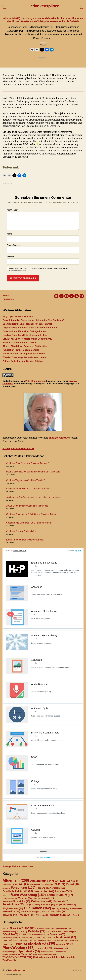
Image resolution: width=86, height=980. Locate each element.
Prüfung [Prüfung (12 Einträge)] (40, 948)
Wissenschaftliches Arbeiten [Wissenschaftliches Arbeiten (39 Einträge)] (57, 957)
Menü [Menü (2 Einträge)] (37, 898)
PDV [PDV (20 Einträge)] (69, 944)
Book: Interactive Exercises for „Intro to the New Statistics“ (33, 320)
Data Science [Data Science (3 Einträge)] (47, 885)
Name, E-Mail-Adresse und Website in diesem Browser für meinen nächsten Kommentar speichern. (40, 269)
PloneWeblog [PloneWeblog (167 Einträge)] (19, 947)
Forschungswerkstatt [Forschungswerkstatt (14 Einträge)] (11, 938)
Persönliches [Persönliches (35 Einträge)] (13, 904)
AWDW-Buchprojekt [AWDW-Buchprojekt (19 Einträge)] (45, 928)
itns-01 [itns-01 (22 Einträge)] (7, 940)
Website (10, 257)
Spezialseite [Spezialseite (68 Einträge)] (29, 951)
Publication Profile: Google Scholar (21, 350)
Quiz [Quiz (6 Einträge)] (56, 908)
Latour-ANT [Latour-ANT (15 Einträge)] (64, 891)
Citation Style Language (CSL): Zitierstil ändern (29, 523)
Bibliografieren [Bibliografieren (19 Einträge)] (63, 928)
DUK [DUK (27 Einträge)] (60, 884)
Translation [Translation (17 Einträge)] (60, 952)
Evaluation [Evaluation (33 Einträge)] (57, 934)
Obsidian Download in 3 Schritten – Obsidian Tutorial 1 (33, 514)
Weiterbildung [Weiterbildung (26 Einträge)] (61, 915)
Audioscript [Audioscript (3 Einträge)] (8, 885)
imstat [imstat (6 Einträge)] (38, 891)
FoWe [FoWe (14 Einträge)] (24, 938)
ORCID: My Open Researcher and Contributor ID (27, 339)
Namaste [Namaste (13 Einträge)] (48, 898)
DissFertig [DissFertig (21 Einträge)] (70, 932)
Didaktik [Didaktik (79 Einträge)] (37, 931)
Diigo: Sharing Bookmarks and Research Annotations (30, 328)
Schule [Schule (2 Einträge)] (46, 912)
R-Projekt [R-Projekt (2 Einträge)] (64, 909)
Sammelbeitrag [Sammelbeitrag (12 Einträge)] (31, 912)
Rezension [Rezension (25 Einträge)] (11, 911)
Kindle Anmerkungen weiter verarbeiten (25, 540)
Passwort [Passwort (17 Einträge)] (61, 901)
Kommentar (12, 210)
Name (10, 234)
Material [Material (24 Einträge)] (25, 898)
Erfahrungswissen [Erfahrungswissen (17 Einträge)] (40, 934)
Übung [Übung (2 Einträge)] (76, 915)
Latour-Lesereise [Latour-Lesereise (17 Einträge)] (45, 940)
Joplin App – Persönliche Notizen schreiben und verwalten (34, 497)
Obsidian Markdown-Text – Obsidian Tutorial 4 (28, 489)
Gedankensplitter (43, 6)
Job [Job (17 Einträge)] (26, 940)
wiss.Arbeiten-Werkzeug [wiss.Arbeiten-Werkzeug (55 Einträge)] (20, 957)
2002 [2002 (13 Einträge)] (5, 928)
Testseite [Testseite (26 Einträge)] (58, 911)
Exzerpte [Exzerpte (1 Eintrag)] (6, 888)
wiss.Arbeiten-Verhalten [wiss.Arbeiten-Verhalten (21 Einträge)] (45, 954)
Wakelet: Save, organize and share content (24, 357)
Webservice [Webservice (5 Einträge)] (42, 915)
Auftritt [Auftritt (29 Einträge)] (22, 884)
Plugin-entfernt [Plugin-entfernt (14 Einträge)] (13, 908)
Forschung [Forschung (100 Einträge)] (23, 888)
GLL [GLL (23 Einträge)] (32, 937)
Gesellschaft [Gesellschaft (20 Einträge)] (12, 891)
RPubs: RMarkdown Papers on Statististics (25, 346)
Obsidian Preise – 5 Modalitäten (22, 531)
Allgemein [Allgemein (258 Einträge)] (16, 880)
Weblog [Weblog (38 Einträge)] (27, 915)
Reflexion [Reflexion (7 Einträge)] (76, 908)
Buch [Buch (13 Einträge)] (24, 932)
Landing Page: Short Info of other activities (25, 335)
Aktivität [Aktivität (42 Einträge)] (16, 928)
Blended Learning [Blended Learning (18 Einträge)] (11, 932)
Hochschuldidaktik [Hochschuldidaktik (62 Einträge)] (61, 937)
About (6, 296)
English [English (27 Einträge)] (25, 934)
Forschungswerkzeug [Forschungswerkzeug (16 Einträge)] (51, 888)
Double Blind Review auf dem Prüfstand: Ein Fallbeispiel (33, 472)
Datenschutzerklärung (12, 975)
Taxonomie (8, 299)
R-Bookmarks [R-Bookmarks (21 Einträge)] (61, 948)
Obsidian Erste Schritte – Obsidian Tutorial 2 (28, 463)
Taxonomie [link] (45, 145)
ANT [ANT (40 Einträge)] (29, 928)
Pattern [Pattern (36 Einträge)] (21, 944)
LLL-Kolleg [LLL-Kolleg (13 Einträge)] (73, 940)
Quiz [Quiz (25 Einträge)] (48, 948)
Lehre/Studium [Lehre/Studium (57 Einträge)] (60, 895)
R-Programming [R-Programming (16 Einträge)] (10, 952)
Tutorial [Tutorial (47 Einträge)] (10, 915)
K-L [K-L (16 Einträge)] (33, 940)
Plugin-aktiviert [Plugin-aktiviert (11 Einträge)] (45, 905)
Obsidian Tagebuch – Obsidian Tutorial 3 (26, 480)
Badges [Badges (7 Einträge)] (35, 884)
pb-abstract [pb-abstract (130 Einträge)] (42, 943)
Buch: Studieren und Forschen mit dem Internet (27, 324)
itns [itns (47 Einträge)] (49, 891)
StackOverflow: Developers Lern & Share (24, 354)
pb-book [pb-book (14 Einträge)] (60, 944)
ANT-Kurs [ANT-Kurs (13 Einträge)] (62, 881)
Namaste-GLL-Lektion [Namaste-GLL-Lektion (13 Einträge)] (16, 901)
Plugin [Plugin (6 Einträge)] (30, 905)
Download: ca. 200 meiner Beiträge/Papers (24, 331)
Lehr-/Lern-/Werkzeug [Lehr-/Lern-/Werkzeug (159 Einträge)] (24, 895)
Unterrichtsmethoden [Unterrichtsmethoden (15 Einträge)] (11, 954)
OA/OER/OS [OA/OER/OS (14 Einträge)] (8, 944)
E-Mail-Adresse (14, 245)
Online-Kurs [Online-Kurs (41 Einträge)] (42, 901)
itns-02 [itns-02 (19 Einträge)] (17, 940)
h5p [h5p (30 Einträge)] (41, 937)
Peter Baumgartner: (35, 381)
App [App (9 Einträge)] (75, 881)
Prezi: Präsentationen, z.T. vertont (20, 343)
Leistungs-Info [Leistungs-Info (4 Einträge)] (10, 898)
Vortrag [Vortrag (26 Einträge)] (27, 954)
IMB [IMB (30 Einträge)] (28, 891)
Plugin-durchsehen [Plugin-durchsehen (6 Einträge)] (66, 905)
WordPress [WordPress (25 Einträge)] (9, 960)
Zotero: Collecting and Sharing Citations (23, 361)
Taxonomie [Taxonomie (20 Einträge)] (47, 952)
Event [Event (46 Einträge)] (73, 884)
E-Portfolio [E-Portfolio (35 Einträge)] (10, 934)
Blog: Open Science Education (18, 317)
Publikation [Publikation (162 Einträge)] (38, 908)
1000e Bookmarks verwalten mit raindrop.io (27, 506)
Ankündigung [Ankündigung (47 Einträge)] (42, 881)
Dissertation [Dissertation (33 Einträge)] (55, 932)
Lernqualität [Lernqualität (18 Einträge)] (60, 940)
